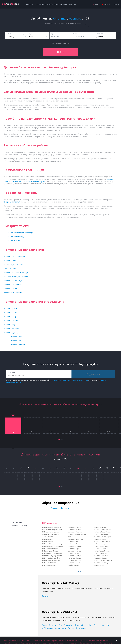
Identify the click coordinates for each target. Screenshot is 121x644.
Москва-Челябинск (103, 546)
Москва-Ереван (75, 530)
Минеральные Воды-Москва (53, 546)
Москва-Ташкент (102, 556)
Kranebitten (81, 625)
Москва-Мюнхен (50, 565)
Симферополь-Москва (51, 534)
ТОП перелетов (17, 523)
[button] (59, 440)
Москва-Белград (102, 563)
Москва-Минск (75, 563)
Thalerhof (69, 625)
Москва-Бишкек (102, 558)
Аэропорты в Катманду (19, 526)
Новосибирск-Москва (104, 532)
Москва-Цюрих (101, 553)
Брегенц (53, 625)
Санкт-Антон (68, 628)
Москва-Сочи (48, 539)
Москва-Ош (100, 565)
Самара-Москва (76, 560)
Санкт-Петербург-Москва (53, 530)
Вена (44, 625)
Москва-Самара (76, 556)
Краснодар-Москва (51, 551)
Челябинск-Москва (103, 551)
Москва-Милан (101, 549)
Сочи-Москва (48, 537)
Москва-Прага (101, 539)
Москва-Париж (75, 527)
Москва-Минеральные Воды (53, 544)
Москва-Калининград (104, 537)
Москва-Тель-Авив (77, 539)
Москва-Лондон (76, 546)
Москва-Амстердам (103, 542)
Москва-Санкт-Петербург (53, 527)
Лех (60, 625)
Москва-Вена (75, 544)
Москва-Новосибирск (104, 530)
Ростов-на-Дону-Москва (53, 556)
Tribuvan (46, 596)
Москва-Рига (75, 542)
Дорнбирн (81, 628)
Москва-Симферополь (51, 532)
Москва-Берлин (101, 527)
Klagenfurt (93, 625)
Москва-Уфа (75, 549)
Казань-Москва (76, 558)
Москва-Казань (76, 551)
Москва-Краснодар (51, 549)
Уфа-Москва (75, 565)
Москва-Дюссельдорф (104, 560)
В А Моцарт (47, 628)
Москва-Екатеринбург (52, 558)
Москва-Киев (48, 542)
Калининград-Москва (104, 544)
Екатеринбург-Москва (52, 560)
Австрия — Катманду (61, 508)
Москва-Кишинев (76, 532)
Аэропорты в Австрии (19, 529)
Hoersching (105, 625)
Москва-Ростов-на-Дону (53, 553)
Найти (61, 52)
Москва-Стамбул (50, 563)
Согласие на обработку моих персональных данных (69, 380)
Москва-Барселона (103, 534)
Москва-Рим (74, 553)
